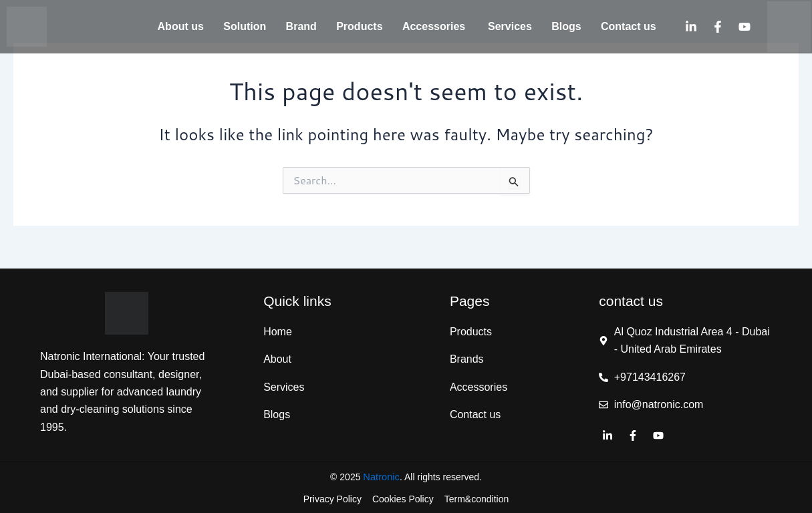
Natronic (382, 476)
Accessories (435, 26)
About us (181, 26)
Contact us (629, 26)
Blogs (566, 26)
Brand (301, 26)
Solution (245, 26)
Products (359, 26)
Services (510, 26)
